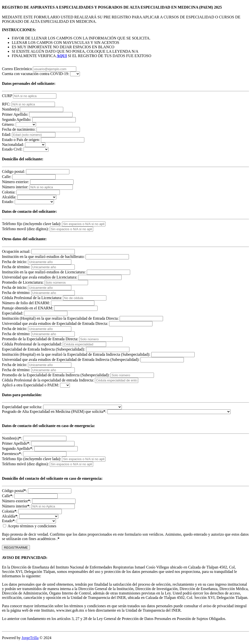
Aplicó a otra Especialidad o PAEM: (31, 385)
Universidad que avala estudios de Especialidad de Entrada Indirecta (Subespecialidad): (71, 360)
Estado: (8, 202)
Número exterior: (16, 182)
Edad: (6, 134)
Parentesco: (12, 454)
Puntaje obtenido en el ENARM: (28, 308)
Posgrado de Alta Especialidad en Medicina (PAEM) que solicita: (54, 411)
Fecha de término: (16, 267)
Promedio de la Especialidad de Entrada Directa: (40, 339)
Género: (8, 124)
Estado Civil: (12, 149)
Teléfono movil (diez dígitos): (25, 229)
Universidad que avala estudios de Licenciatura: (40, 277)
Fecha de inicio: (14, 262)
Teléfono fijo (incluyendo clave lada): (31, 224)
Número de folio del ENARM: (26, 303)
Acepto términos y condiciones (30, 526)
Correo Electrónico (17, 69)
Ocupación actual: (16, 251)
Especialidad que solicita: (22, 407)
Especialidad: (13, 313)
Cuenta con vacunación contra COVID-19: (36, 74)
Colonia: (9, 192)
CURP (7, 96)
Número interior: (15, 187)
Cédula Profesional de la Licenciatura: (32, 298)
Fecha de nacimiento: (19, 129)
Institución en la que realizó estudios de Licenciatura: (44, 272)
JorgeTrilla (30, 638)
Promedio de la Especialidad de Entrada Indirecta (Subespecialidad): (56, 375)
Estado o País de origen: (21, 140)
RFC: (6, 104)
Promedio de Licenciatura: (23, 282)
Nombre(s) (10, 109)
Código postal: (13, 171)
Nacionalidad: (13, 145)
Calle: (7, 177)
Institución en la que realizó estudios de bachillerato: (43, 257)
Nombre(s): (12, 438)
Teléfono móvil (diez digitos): (25, 464)
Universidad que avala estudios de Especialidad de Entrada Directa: (55, 323)
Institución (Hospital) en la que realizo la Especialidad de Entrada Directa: (60, 318)
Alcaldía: (9, 197)
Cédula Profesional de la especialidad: (32, 344)
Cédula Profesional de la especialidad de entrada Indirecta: (48, 380)
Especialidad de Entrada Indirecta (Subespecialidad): (44, 349)
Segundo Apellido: (17, 120)
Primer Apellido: (15, 114)
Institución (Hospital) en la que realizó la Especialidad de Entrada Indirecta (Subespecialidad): (76, 354)
